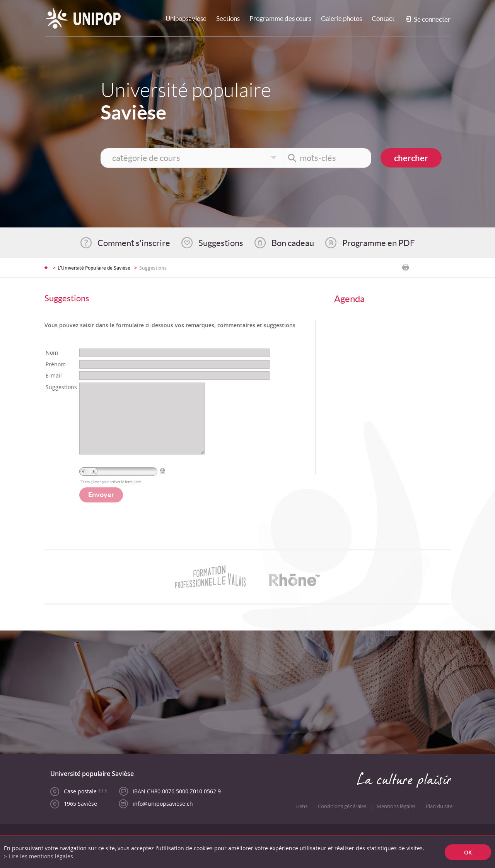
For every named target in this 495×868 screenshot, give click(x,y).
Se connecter (432, 19)
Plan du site (439, 822)
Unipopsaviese (186, 18)
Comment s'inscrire (134, 243)
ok (468, 852)
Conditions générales (342, 822)
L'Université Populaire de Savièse (94, 268)
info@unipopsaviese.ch (163, 819)
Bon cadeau (293, 243)
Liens (301, 822)
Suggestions (221, 243)
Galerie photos (341, 18)
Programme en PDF (378, 243)
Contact (383, 18)
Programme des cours (280, 18)
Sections (228, 18)
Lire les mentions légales (41, 856)
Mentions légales (396, 822)
